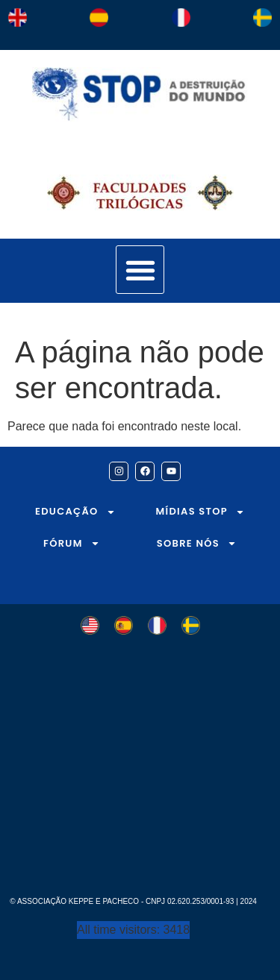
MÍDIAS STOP (200, 512)
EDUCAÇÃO (75, 512)
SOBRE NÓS (197, 543)
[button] (140, 270)
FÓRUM (72, 543)
